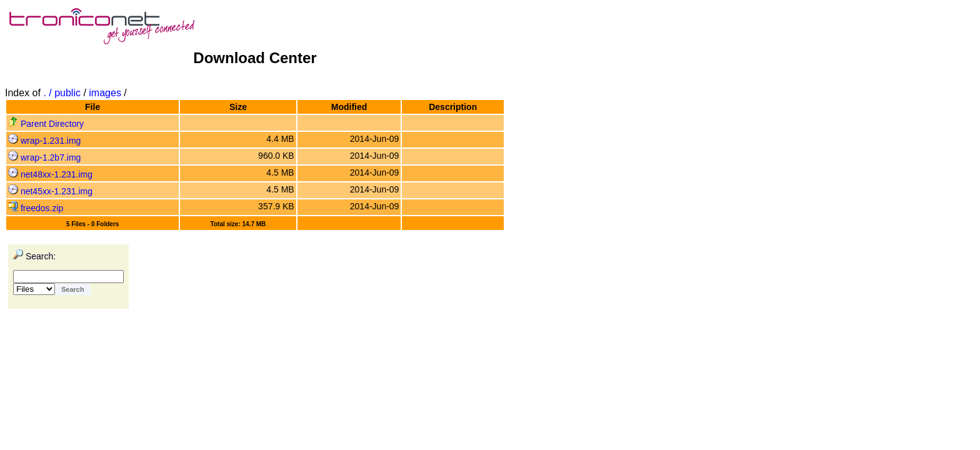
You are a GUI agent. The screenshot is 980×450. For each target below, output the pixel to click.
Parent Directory (46, 124)
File (92, 107)
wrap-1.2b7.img (44, 157)
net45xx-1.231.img (50, 191)
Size (238, 107)
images (105, 93)
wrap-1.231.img (44, 141)
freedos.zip (36, 208)
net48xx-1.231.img (50, 174)
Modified (349, 107)
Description (453, 107)
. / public (63, 93)
